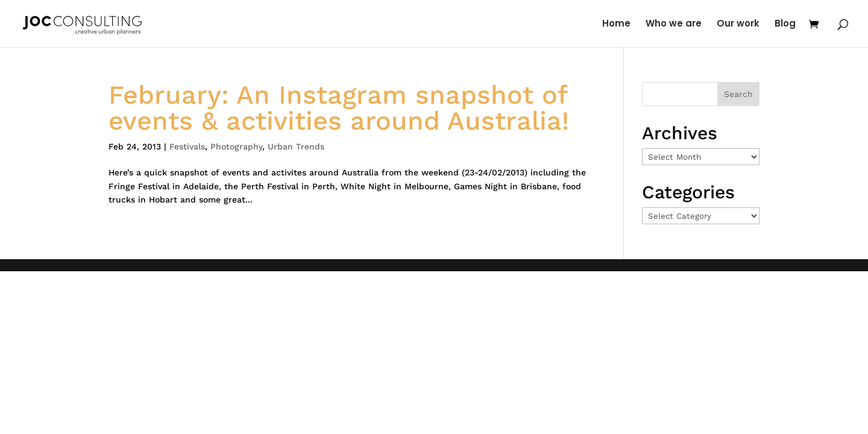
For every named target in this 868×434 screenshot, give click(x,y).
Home (616, 24)
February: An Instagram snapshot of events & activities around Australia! (339, 108)
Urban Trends (296, 146)
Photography (236, 146)
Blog (785, 24)
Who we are (674, 24)
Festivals (187, 146)
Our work (738, 24)
